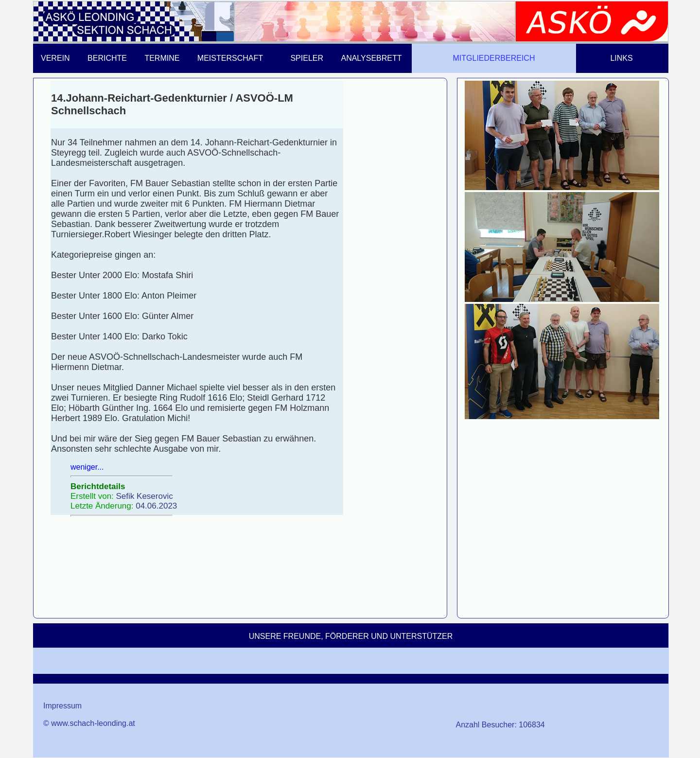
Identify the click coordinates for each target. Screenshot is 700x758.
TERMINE (162, 58)
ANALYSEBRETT (371, 58)
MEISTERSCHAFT (230, 58)
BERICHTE (107, 58)
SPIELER (307, 58)
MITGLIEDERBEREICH (494, 58)
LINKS (621, 58)
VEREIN (55, 58)
